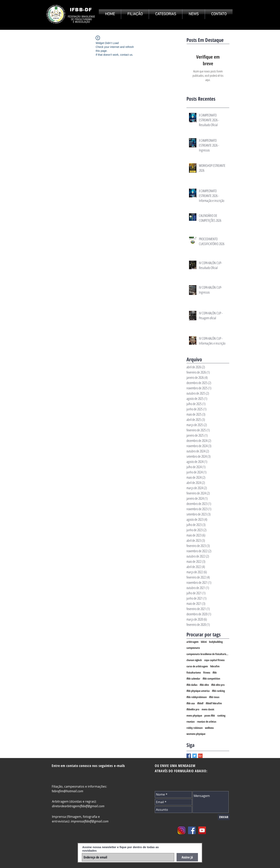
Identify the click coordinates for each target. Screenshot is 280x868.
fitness (207, 672)
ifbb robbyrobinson (197, 697)
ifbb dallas (192, 685)
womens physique (196, 734)
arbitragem (192, 642)
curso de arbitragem (197, 666)
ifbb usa (191, 703)
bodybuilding (216, 642)
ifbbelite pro (193, 709)
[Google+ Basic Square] (200, 756)
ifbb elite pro (218, 685)
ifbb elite (204, 685)
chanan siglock (194, 660)
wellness (209, 728)
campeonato (193, 648)
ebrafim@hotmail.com (68, 791)
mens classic (208, 709)
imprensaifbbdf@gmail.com (90, 821)
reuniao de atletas (207, 722)
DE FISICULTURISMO (81, 19)
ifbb (215, 672)
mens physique (194, 715)
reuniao (191, 722)
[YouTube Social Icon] (202, 830)
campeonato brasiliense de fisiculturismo (208, 654)
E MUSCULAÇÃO (81, 22)
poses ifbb (210, 715)
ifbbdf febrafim (214, 703)
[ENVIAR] (224, 817)
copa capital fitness (214, 660)
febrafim (215, 666)
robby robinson (195, 728)
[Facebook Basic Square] (189, 756)
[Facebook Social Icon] (192, 830)
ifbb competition (211, 678)
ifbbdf (200, 703)
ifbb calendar (193, 678)
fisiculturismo (194, 672)
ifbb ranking (218, 691)
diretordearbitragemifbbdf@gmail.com (78, 806)
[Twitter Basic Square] (195, 756)
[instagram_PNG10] (182, 830)
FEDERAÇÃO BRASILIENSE (81, 17)
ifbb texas (214, 697)
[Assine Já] (187, 857)
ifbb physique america (198, 691)
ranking (221, 715)
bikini (204, 642)
